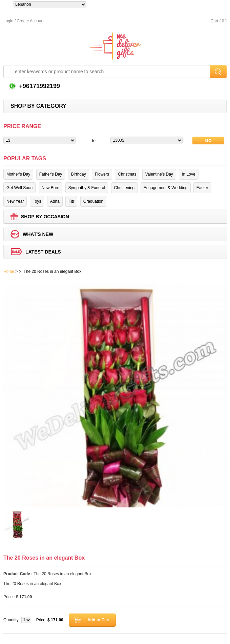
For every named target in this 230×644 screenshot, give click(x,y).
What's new (38, 234)
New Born (51, 188)
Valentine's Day (159, 174)
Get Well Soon (19, 188)
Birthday (79, 174)
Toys (37, 201)
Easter (202, 188)
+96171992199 (39, 86)
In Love (189, 174)
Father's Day (51, 174)
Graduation (93, 201)
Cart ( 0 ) (219, 21)
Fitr (71, 201)
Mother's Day (18, 174)
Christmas (127, 174)
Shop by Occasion (45, 217)
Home (9, 271)
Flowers (102, 174)
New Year (15, 201)
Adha (55, 201)
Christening (124, 188)
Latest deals (43, 252)
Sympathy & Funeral (87, 188)
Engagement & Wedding (166, 188)
